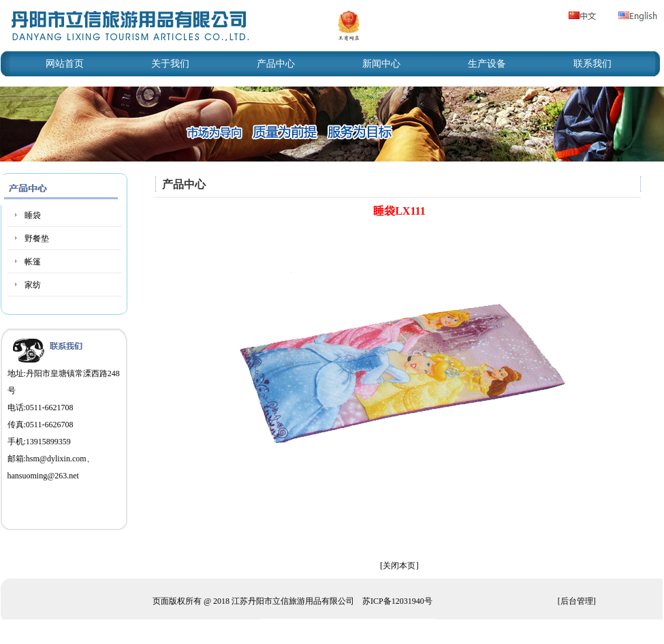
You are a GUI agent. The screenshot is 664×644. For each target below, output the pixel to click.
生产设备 (487, 64)
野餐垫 (37, 239)
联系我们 (592, 64)
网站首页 (65, 64)
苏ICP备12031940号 (397, 601)
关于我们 (170, 64)
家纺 (33, 285)
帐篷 (33, 262)
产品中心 (276, 64)
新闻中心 (381, 64)
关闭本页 (399, 566)
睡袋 (33, 215)
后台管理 (577, 601)
